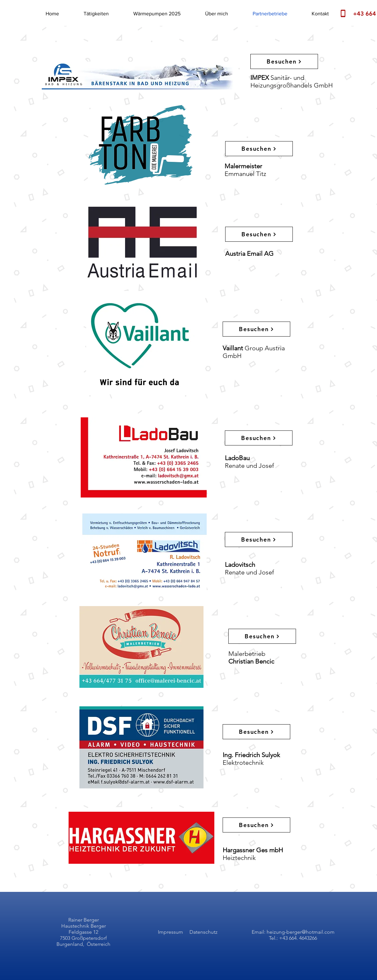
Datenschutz (203, 932)
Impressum (170, 932)
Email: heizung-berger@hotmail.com (293, 932)
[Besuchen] (284, 61)
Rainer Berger (84, 920)
